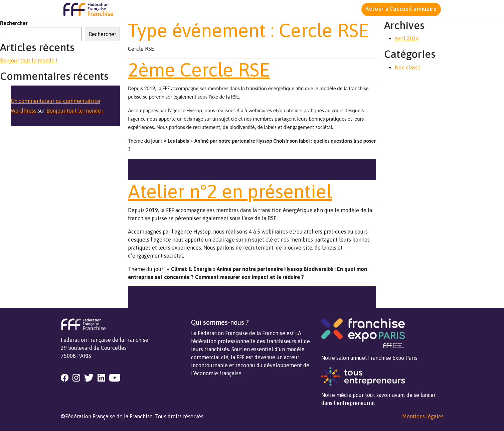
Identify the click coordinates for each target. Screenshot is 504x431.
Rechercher (14, 23)
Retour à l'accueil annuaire (401, 9)
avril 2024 (407, 38)
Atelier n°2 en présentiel (230, 191)
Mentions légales (423, 416)
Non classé (408, 67)
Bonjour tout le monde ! (29, 60)
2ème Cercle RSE (199, 70)
